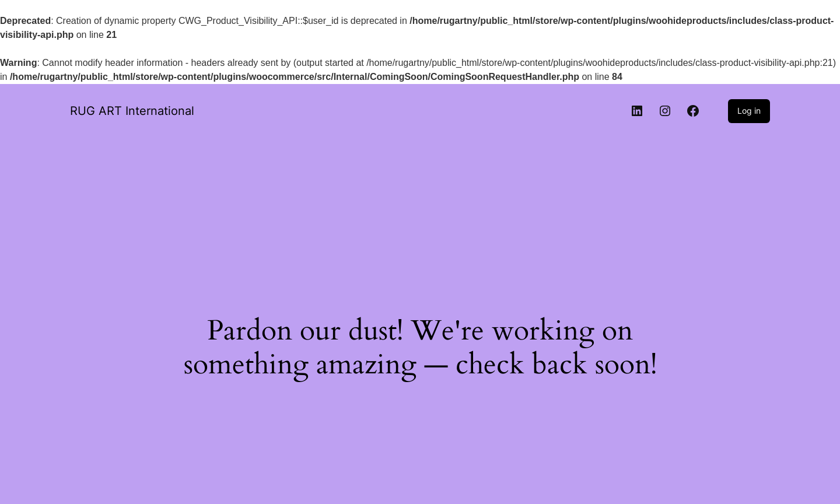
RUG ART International (132, 111)
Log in (749, 111)
